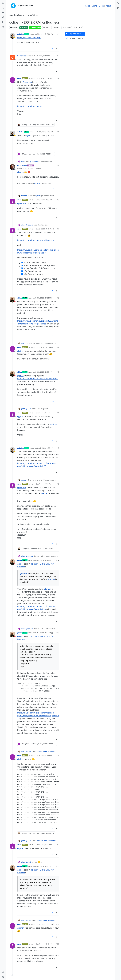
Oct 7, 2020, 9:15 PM (44, 484)
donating (37, 183)
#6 (58, 200)
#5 (58, 165)
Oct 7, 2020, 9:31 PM (43, 560)
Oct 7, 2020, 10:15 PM (44, 944)
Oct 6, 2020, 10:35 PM (44, 372)
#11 (58, 413)
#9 (58, 347)
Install (108, 6)
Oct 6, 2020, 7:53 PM (44, 200)
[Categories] (3, 3)
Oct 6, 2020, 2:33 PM (33, 168)
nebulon (20, 34)
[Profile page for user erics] (12, 80)
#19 (58, 924)
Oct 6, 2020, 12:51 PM (44, 78)
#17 (58, 845)
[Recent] (3, 8)
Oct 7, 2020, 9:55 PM (44, 845)
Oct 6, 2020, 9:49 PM (44, 229)
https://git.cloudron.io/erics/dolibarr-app (36, 240)
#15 (58, 633)
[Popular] (3, 17)
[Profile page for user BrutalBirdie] (12, 167)
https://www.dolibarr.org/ (29, 38)
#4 (58, 132)
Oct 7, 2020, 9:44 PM (44, 755)
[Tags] (3, 13)
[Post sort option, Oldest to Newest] (75, 38)
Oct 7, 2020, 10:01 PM (44, 924)
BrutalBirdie (22, 165)
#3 (58, 78)
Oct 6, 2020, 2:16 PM (45, 132)
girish (20, 298)
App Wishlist (35, 27)
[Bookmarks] (3, 22)
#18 (58, 866)
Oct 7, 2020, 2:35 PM (45, 448)
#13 (58, 484)
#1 (58, 34)
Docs (101, 6)
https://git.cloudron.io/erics (30, 106)
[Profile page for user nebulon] (12, 36)
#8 (58, 298)
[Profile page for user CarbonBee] (12, 57)
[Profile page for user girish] (12, 300)
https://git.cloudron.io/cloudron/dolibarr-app (38, 379)
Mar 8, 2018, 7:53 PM (45, 34)
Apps (88, 6)
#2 (58, 56)
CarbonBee (22, 56)
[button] (3, 972)
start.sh (53, 424)
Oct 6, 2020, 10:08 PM (44, 347)
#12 (58, 448)
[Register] (118, 8)
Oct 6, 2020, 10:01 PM (43, 298)
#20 (58, 944)
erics (19, 78)
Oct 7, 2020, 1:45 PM (44, 413)
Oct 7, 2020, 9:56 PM (43, 866)
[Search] (3, 27)
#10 (58, 372)
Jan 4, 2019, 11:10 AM (42, 56)
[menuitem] (118, 3)
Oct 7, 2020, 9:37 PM (43, 633)
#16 (58, 755)
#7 (58, 229)
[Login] (118, 3)
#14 (58, 560)
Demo (94, 6)
